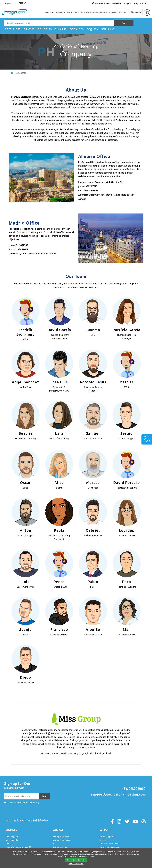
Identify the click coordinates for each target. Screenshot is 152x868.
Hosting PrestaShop (61, 840)
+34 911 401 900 (101, 3)
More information (76, 864)
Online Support (106, 837)
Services (112, 12)
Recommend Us (12, 840)
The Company (12, 837)
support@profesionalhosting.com (118, 794)
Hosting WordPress (61, 837)
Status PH (104, 840)
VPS (69, 12)
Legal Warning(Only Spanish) (18, 847)
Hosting (61, 12)
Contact (144, 3)
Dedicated (86, 12)
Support (128, 3)
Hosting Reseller (60, 847)
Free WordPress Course (110, 844)
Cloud (76, 12)
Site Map (10, 844)
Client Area (136, 12)
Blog (136, 3)
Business (117, 3)
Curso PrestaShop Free (109, 847)
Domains (49, 12)
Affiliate (122, 12)
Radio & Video (100, 12)
